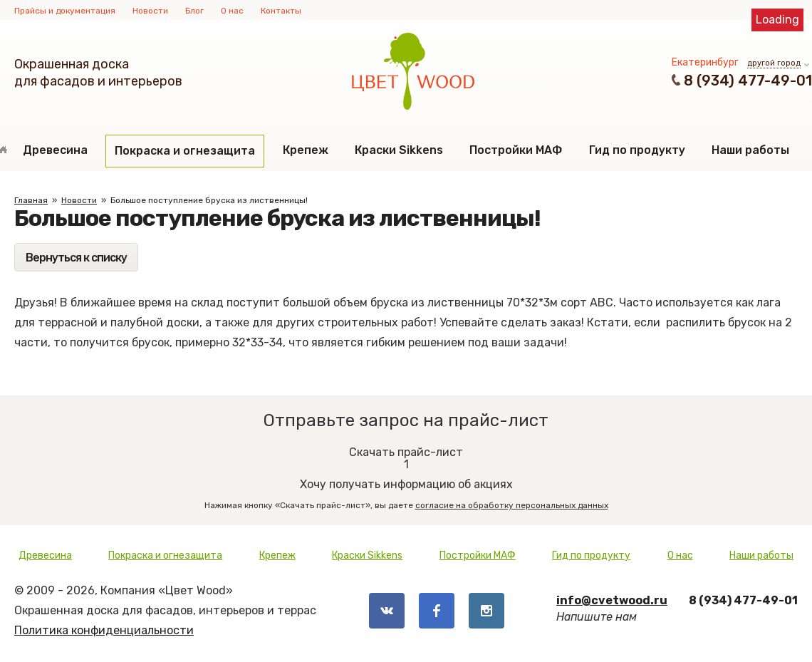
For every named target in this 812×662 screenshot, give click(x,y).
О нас (232, 11)
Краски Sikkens (399, 150)
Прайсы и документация (65, 11)
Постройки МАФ (516, 150)
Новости (150, 11)
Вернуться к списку (76, 258)
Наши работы (750, 150)
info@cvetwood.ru (612, 600)
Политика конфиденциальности (104, 630)
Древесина (55, 150)
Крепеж (306, 150)
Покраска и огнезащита (185, 151)
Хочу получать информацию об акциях (406, 473)
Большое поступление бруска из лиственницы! (209, 200)
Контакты (281, 11)
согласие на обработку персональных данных (512, 505)
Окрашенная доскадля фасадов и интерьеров (98, 73)
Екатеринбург (705, 62)
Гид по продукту (637, 150)
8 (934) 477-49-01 (748, 81)
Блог (194, 11)
